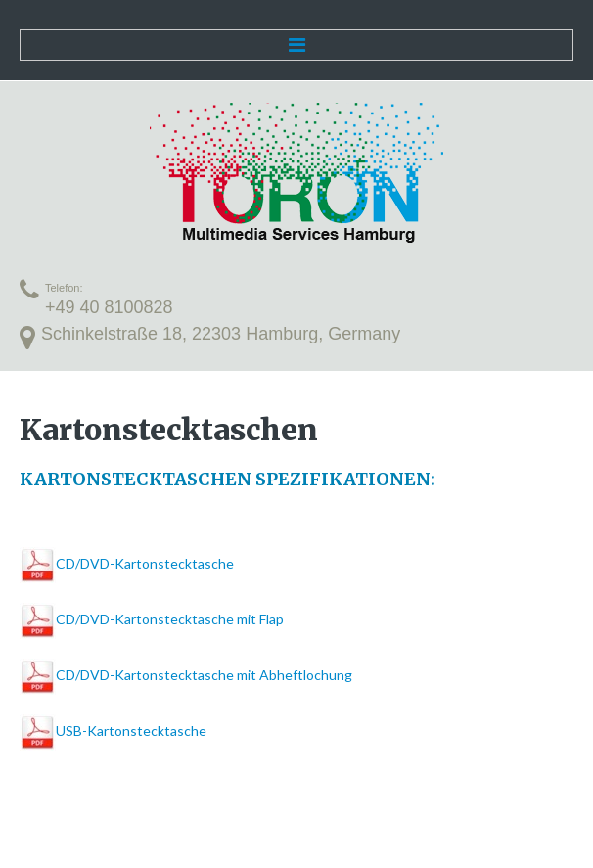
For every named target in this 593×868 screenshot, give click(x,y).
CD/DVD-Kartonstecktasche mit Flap (170, 619)
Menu (296, 45)
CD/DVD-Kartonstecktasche (145, 563)
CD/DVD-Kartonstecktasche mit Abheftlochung (204, 675)
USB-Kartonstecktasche (131, 731)
